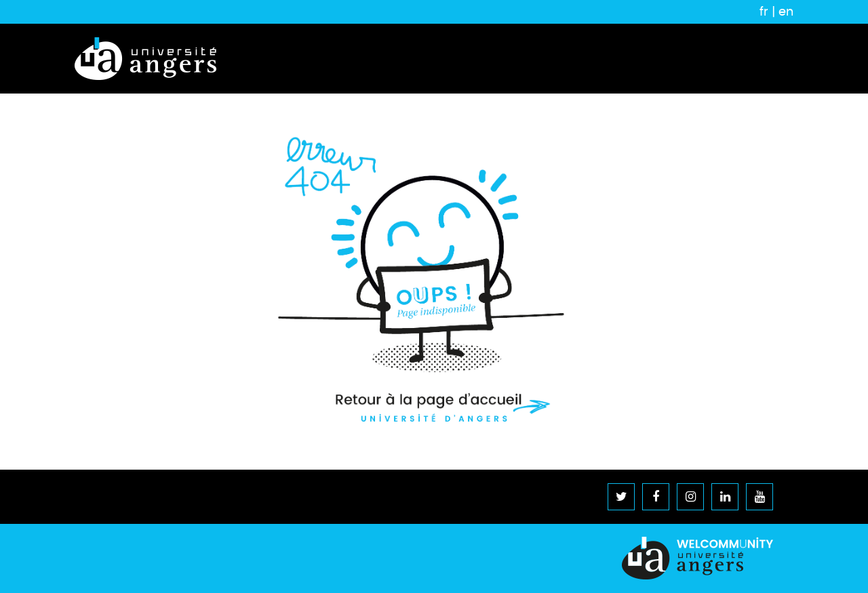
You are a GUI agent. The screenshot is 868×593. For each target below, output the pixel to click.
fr (764, 12)
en (786, 12)
